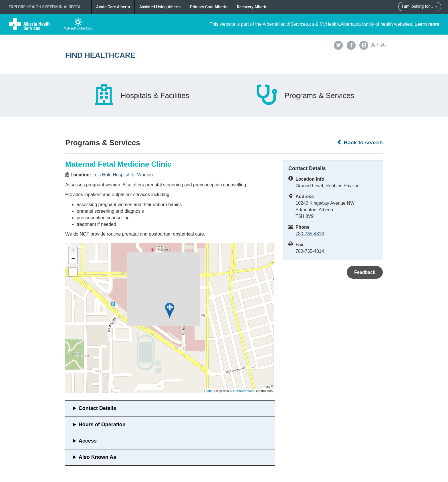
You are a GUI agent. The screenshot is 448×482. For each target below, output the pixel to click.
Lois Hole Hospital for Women (123, 175)
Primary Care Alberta (209, 7)
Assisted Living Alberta (160, 7)
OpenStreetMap (244, 391)
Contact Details (97, 408)
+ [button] (73, 251)
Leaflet (209, 391)
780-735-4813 (310, 234)
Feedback (365, 272)
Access (88, 441)
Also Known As (97, 457)
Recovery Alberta (252, 7)
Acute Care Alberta (113, 7)
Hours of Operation (102, 425)
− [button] (73, 259)
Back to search (360, 142)
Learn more (427, 24)
